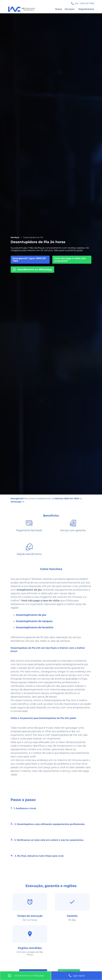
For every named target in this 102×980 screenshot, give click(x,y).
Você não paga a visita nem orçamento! (70, 260)
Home (59, 9)
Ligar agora (76, 976)
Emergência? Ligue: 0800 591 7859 (29, 260)
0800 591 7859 (87, 3)
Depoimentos (86, 9)
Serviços (70, 9)
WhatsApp (17, 502)
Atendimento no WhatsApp (32, 270)
